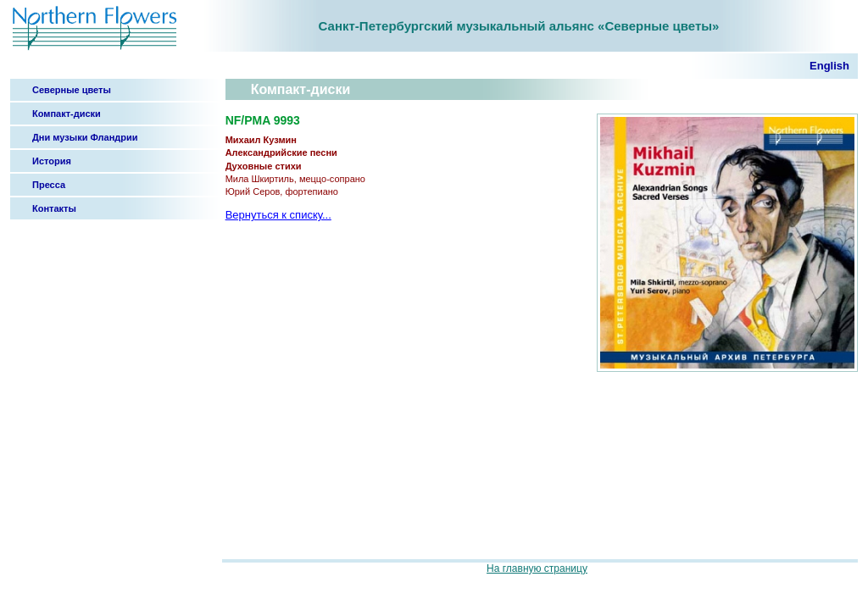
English (829, 66)
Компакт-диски (67, 114)
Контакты (54, 208)
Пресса (49, 185)
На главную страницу (537, 568)
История (52, 161)
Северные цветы (72, 90)
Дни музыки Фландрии (85, 137)
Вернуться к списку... (278, 215)
